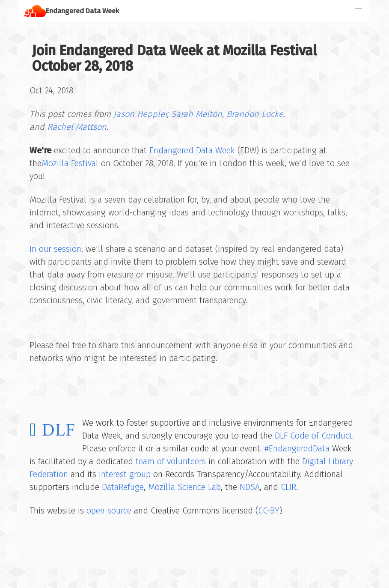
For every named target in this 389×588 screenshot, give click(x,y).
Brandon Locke (255, 114)
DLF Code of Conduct (313, 436)
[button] (359, 11)
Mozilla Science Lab (184, 487)
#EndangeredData (297, 448)
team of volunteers (171, 461)
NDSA (250, 487)
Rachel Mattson (77, 127)
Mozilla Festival (70, 163)
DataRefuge (123, 487)
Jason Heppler (140, 114)
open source (109, 510)
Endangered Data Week (192, 150)
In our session (55, 249)
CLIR (288, 487)
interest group (125, 474)
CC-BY (269, 510)
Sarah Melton (197, 114)
